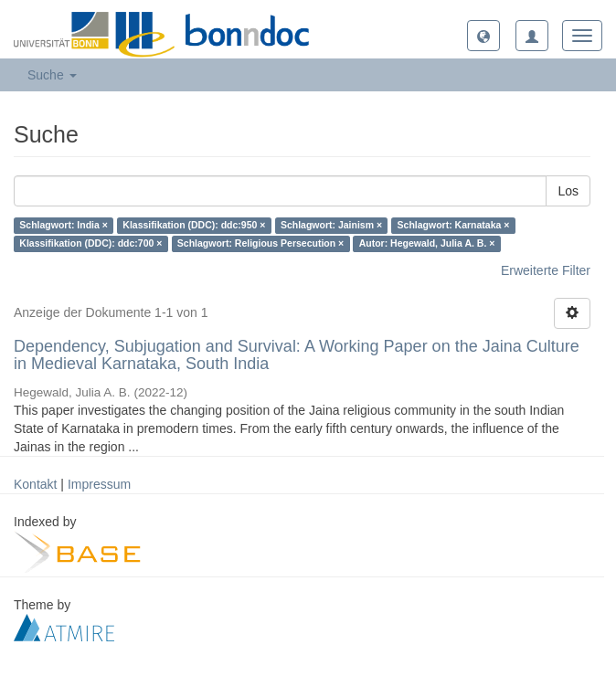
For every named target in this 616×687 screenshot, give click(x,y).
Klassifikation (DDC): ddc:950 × (194, 226)
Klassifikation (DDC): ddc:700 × (90, 244)
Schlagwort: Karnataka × (454, 226)
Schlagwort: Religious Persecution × (260, 244)
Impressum (99, 484)
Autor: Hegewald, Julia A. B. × (427, 244)
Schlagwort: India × (64, 226)
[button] (483, 36)
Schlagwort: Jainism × (331, 226)
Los (568, 191)
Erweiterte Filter (546, 270)
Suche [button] (52, 75)
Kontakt (35, 484)
